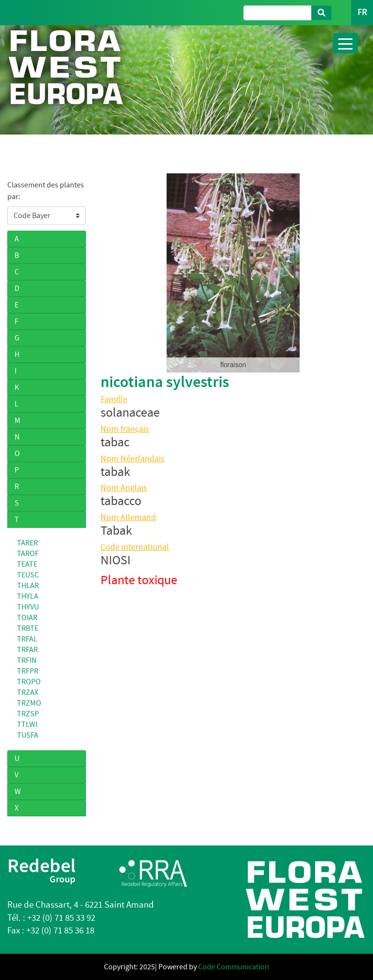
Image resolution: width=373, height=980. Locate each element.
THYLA (28, 596)
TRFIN (27, 660)
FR (362, 12)
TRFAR (27, 650)
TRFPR (28, 671)
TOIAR (27, 618)
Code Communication (234, 967)
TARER (27, 543)
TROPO (29, 682)
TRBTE (28, 628)
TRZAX (28, 693)
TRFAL (27, 639)
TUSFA (28, 735)
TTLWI (27, 725)
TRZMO (29, 703)
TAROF (28, 554)
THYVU (28, 607)
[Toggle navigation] (345, 43)
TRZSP (28, 714)
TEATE (27, 564)
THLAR (28, 586)
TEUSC (28, 575)
